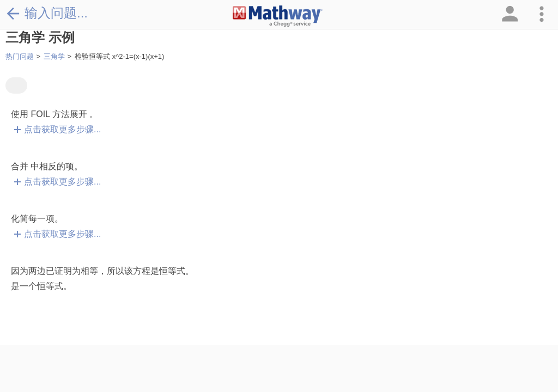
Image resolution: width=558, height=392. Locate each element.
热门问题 (20, 56)
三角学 (54, 56)
